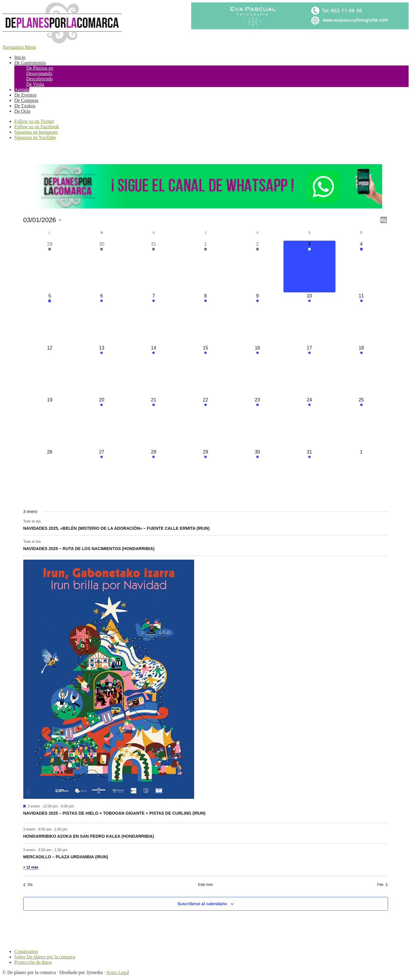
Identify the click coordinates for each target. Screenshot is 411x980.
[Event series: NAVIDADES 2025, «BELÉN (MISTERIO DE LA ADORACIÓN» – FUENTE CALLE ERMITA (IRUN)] (44, 521)
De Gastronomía (30, 63)
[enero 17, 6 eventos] (309, 370)
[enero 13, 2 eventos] (102, 370)
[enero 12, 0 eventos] (50, 370)
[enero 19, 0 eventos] (50, 422)
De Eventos (25, 95)
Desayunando (39, 73)
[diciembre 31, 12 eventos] (154, 267)
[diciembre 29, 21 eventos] (50, 267)
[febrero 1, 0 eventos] (361, 474)
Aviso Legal (118, 972)
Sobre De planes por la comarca (45, 957)
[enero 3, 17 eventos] (309, 267)
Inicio (20, 57)
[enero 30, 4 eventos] (257, 474)
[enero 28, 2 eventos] (154, 474)
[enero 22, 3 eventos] (205, 422)
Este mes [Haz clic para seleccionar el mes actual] (205, 885)
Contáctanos (26, 951)
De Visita (35, 84)
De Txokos (25, 106)
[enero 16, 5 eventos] (257, 370)
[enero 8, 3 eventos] (205, 318)
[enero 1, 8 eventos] (205, 267)
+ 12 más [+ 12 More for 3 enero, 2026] (31, 867)
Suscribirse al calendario (202, 904)
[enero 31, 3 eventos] (309, 474)
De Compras (26, 100)
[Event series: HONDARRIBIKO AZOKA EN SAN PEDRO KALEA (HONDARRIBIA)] (70, 829)
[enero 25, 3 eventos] (361, 422)
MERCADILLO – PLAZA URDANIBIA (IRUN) (66, 857)
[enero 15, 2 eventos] (205, 370)
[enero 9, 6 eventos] (257, 318)
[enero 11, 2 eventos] (361, 318)
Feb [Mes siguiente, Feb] (383, 885)
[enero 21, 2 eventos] (154, 422)
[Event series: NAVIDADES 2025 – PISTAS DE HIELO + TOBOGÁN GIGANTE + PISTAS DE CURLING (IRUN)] (77, 806)
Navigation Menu (19, 47)
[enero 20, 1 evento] (102, 422)
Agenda (22, 90)
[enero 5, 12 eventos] (50, 318)
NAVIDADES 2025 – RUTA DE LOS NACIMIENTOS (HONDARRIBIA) (89, 549)
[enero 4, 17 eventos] (361, 267)
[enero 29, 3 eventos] (205, 474)
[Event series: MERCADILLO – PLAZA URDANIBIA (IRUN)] (70, 850)
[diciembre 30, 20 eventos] (102, 267)
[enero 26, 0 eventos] (50, 474)
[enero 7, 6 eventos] (154, 318)
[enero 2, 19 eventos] (257, 267)
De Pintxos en (40, 68)
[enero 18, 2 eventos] (361, 370)
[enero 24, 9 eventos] (309, 422)
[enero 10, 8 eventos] (309, 318)
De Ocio (22, 111)
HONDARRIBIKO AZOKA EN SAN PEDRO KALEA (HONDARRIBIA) (89, 836)
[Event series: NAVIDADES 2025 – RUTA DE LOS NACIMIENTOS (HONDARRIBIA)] (44, 542)
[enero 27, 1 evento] (102, 474)
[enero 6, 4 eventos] (102, 318)
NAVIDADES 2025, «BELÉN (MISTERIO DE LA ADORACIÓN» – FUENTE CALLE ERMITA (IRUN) (116, 528)
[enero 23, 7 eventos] (257, 422)
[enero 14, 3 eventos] (154, 370)
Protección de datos (33, 962)
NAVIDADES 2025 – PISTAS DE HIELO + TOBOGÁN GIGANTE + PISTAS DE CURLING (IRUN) (114, 813)
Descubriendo (40, 79)
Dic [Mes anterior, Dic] (28, 885)
